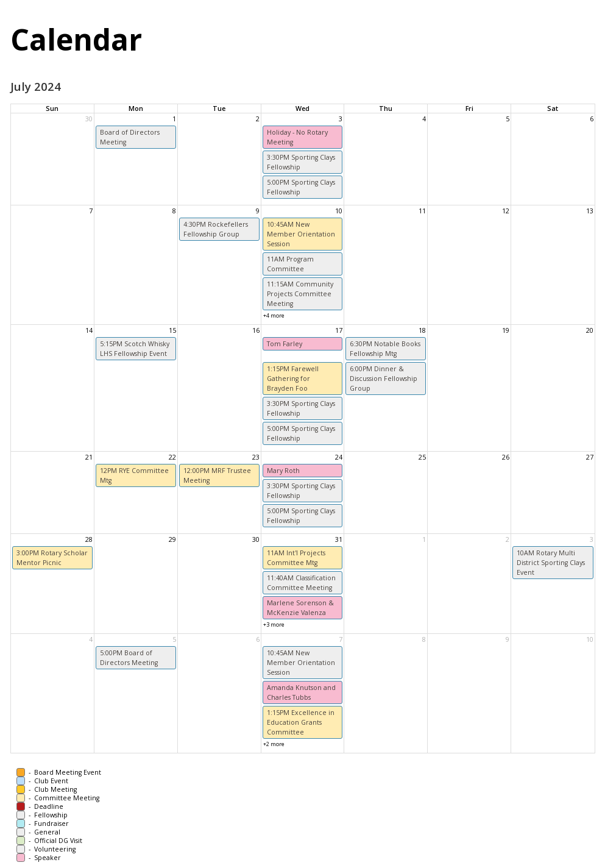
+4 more (274, 315)
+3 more (274, 624)
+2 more (274, 744)
